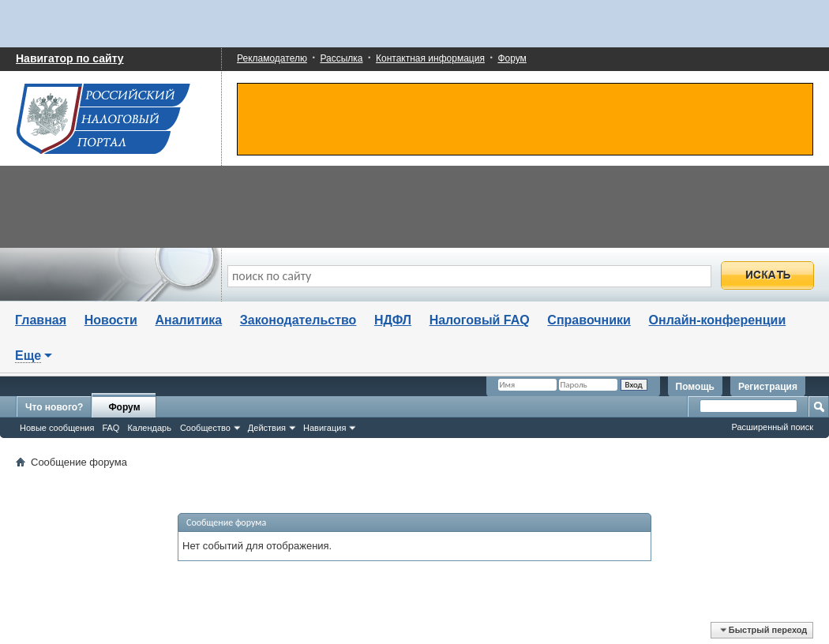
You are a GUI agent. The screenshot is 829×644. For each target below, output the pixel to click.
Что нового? (54, 407)
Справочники (589, 320)
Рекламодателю (272, 58)
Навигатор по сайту (70, 58)
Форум (512, 58)
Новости (111, 320)
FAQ (111, 428)
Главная (41, 320)
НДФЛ (393, 320)
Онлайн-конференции (718, 320)
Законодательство (298, 320)
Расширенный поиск (772, 427)
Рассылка (341, 58)
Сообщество (205, 428)
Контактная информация (430, 58)
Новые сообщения (57, 428)
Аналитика (188, 320)
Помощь (695, 387)
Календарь (149, 428)
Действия (267, 428)
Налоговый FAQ (480, 320)
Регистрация (768, 387)
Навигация (324, 428)
